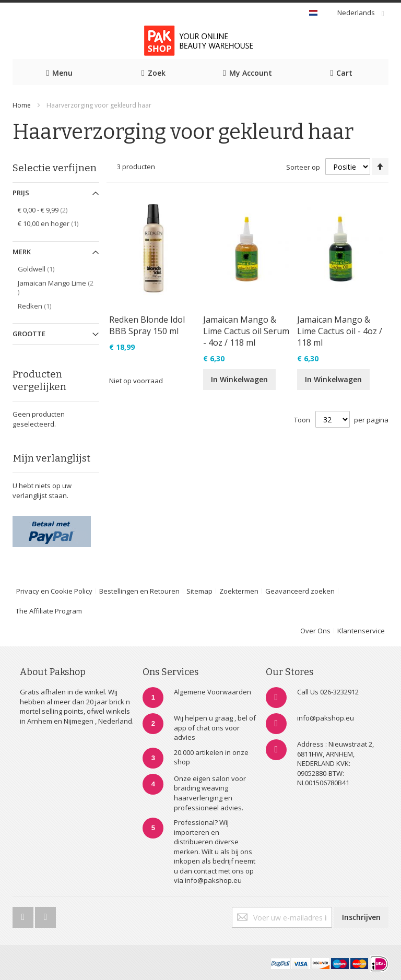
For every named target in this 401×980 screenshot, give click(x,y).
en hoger (54, 223)
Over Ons (315, 631)
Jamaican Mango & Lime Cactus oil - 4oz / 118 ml (340, 331)
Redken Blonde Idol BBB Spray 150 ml (147, 325)
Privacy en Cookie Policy (54, 591)
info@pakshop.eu (326, 718)
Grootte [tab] (29, 334)
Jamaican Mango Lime (55, 287)
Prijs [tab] (21, 193)
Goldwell (42, 269)
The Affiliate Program (49, 611)
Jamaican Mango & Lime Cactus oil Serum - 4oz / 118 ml (246, 331)
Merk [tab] (22, 252)
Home (22, 105)
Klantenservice (361, 631)
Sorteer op (303, 167)
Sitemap (199, 591)
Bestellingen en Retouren (139, 591)
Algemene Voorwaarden (213, 692)
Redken (40, 306)
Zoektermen (239, 591)
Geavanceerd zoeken (300, 591)
